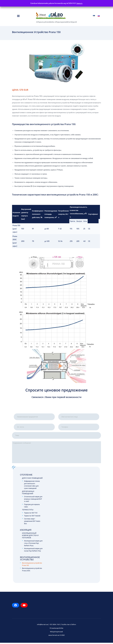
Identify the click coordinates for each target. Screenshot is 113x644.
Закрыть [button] (79, 3)
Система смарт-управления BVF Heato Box (32, 522)
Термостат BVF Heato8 (32, 517)
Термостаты (28, 511)
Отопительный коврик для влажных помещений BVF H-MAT (33, 500)
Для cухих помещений (32, 479)
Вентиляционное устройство (30, 560)
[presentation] (56, 408)
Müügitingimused (56, 633)
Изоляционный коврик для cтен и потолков (30, 537)
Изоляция (26, 531)
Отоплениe (26, 476)
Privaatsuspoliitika (56, 629)
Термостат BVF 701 (31, 514)
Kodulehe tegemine (56, 639)
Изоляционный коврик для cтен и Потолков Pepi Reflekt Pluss (33, 544)
